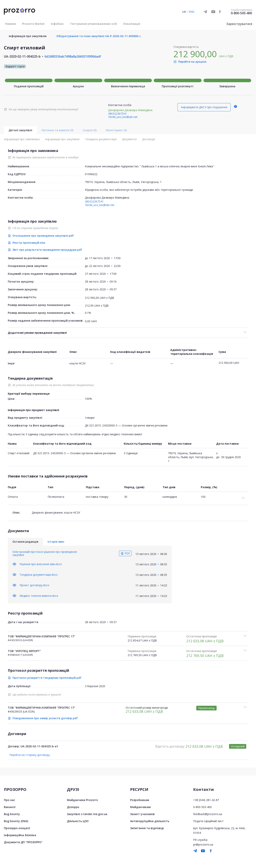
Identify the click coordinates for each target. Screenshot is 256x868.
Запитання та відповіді (147, 828)
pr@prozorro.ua (203, 844)
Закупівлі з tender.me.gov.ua (87, 814)
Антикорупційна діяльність (150, 821)
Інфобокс (57, 24)
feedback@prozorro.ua (208, 814)
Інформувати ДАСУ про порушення (204, 107)
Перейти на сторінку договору (30, 755)
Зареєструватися (239, 24)
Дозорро (73, 807)
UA (184, 12)
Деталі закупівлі (20, 130)
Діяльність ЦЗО (78, 821)
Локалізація (132, 24)
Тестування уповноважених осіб (93, 24)
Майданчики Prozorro (82, 800)
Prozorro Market (33, 24)
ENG (192, 12)
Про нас (9, 800)
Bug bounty (12, 814)
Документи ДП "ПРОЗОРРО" (23, 842)
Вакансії (10, 807)
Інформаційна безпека (20, 835)
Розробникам (140, 800)
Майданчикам (140, 807)
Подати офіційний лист (208, 821)
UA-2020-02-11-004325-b (22, 56)
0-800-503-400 (241, 13)
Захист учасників (142, 814)
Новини (10, 24)
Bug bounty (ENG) (16, 821)
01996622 (91, 174)
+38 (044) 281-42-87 (206, 800)
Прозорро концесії (17, 828)
